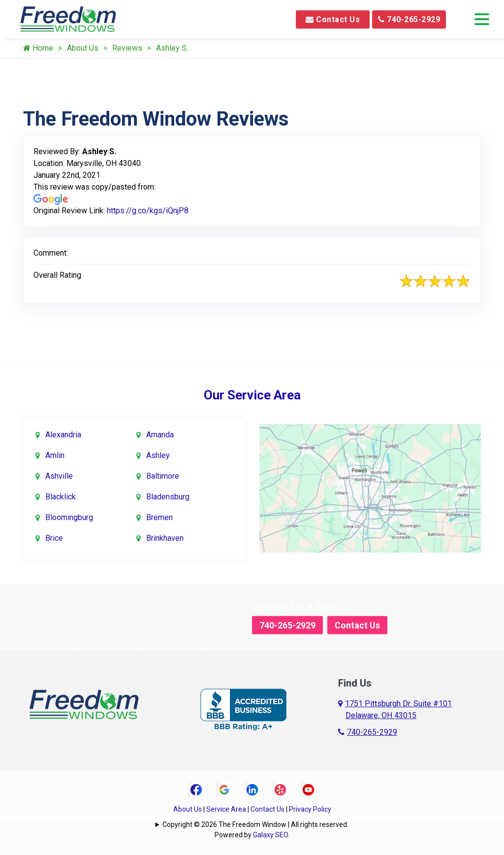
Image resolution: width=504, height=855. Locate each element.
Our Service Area (252, 395)
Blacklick (61, 497)
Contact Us (333, 19)
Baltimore (163, 476)
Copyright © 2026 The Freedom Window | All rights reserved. (255, 824)
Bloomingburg (69, 517)
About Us (83, 48)
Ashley (158, 455)
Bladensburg (168, 497)
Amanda (160, 435)
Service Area (226, 809)
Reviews (127, 48)
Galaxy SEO (270, 835)
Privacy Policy (310, 809)
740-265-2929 (409, 19)
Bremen (159, 517)
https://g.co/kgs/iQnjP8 (148, 211)
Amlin (55, 455)
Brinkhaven (165, 538)
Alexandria (63, 435)
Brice (54, 538)
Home (38, 48)
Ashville (59, 476)
